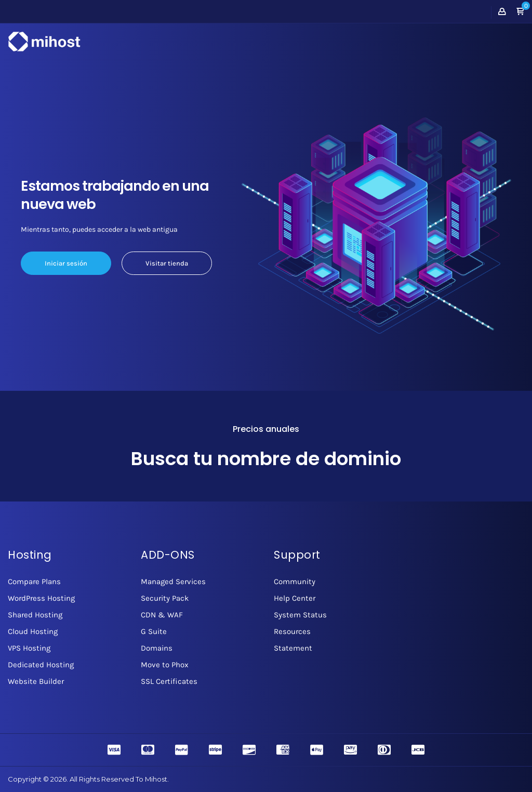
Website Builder (36, 681)
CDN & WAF (162, 615)
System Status (300, 615)
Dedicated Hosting (41, 665)
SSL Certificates (169, 681)
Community (295, 582)
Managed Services (173, 582)
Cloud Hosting (33, 631)
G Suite (154, 631)
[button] (520, 12)
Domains (157, 648)
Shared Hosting (35, 615)
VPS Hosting (29, 648)
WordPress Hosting (41, 598)
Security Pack (165, 598)
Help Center (295, 598)
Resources (292, 631)
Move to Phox (165, 665)
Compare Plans (34, 582)
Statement (293, 648)
